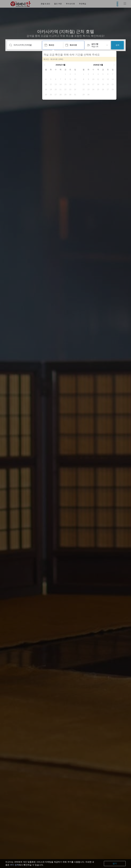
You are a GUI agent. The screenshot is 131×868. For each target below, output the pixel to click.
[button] (45, 65)
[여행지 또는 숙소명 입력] (26, 45)
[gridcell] (65, 74)
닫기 (115, 863)
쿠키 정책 (14, 865)
